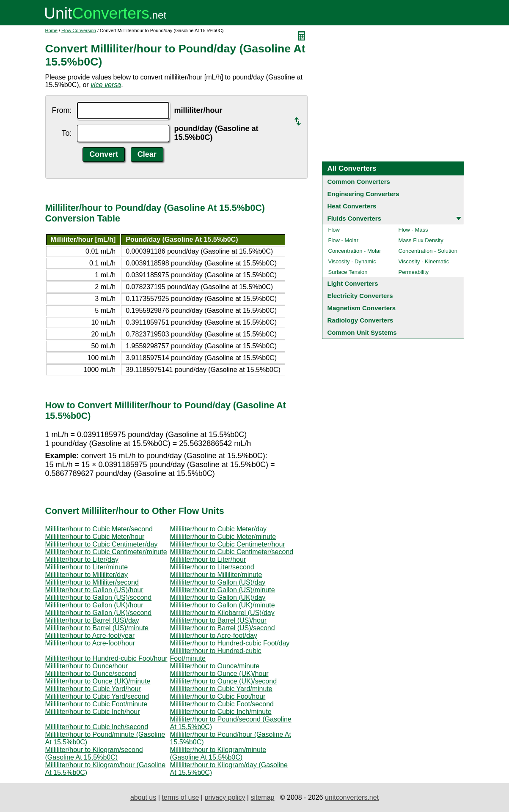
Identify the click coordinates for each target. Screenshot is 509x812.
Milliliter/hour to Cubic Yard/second (97, 696)
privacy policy (225, 797)
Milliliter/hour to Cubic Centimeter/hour (228, 544)
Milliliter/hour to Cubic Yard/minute (221, 689)
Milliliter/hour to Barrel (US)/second (223, 628)
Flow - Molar (344, 240)
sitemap (262, 797)
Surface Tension (348, 272)
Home (51, 30)
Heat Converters (352, 206)
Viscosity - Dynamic (352, 261)
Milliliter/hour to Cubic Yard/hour (93, 689)
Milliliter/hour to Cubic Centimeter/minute (106, 552)
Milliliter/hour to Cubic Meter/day (219, 529)
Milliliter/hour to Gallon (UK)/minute (223, 605)
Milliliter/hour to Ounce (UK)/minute (98, 681)
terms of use (180, 797)
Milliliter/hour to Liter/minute (87, 567)
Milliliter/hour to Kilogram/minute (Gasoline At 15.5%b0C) (218, 753)
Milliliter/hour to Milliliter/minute (216, 575)
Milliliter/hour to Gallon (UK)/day (218, 597)
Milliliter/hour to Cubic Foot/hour (218, 696)
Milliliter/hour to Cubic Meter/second (99, 529)
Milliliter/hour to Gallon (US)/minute (223, 590)
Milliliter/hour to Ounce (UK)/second (224, 681)
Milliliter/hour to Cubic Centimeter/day (102, 544)
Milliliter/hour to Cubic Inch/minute (221, 712)
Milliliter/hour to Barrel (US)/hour (219, 620)
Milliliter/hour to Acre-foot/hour (90, 643)
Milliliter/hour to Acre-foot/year (90, 636)
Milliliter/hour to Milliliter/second (92, 582)
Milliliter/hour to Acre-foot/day (214, 636)
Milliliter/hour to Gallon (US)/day (218, 582)
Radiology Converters (360, 320)
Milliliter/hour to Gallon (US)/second (99, 597)
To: (66, 133)
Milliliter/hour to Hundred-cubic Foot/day (230, 643)
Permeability (414, 272)
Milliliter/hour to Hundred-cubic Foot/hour (106, 658)
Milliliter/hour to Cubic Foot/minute (96, 704)
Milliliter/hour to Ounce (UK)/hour (219, 674)
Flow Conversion (79, 30)
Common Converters (359, 182)
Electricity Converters (360, 296)
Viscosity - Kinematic (424, 261)
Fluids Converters (355, 218)
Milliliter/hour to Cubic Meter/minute (223, 537)
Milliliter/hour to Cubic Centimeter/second (232, 552)
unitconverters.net (352, 797)
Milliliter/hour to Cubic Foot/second (222, 704)
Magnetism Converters (362, 308)
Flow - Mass (413, 230)
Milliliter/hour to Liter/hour (208, 559)
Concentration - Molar (355, 251)
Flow (334, 230)
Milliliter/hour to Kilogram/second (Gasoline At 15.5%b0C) (94, 753)
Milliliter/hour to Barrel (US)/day (92, 620)
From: (62, 110)
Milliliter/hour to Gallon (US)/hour (94, 590)
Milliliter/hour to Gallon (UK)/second (99, 613)
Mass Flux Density (421, 240)
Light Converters (353, 283)
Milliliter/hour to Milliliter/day (87, 575)
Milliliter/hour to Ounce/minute (215, 666)
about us (143, 797)
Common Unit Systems (362, 332)
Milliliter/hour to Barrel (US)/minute (97, 628)
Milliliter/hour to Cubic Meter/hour (95, 537)
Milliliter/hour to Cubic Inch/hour (93, 712)
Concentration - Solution (428, 251)
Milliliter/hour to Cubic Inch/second (97, 727)
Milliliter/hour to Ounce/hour (87, 666)
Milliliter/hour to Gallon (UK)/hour (94, 605)
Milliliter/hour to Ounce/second (91, 674)
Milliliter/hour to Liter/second (212, 567)
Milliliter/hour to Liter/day (82, 559)
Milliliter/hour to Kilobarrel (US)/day (222, 613)
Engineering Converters (363, 194)
